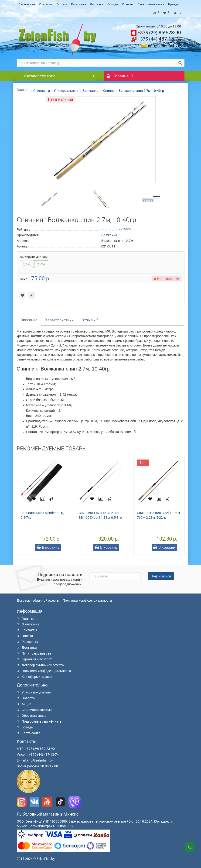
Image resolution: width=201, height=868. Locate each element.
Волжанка (91, 91)
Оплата (62, 4)
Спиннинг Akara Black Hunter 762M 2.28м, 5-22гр (159, 515)
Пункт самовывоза (151, 4)
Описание (29, 320)
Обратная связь (32, 716)
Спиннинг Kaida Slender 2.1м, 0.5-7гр (42, 515)
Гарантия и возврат (34, 659)
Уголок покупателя (34, 692)
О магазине (27, 4)
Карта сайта (29, 733)
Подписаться (161, 576)
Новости (26, 698)
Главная (23, 90)
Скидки (113, 4)
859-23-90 (159, 33)
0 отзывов (125, 229)
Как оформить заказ (35, 677)
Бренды (174, 4)
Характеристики (59, 320)
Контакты (46, 4)
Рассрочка (78, 4)
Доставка (97, 4)
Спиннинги (42, 91)
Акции (24, 704)
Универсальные (66, 91)
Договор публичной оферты (38, 600)
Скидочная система (34, 710)
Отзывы (128, 4)
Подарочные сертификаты (40, 721)
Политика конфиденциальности (87, 600)
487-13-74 (159, 39)
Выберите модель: (34, 257)
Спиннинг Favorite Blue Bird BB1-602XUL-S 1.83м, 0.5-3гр (100, 515)
